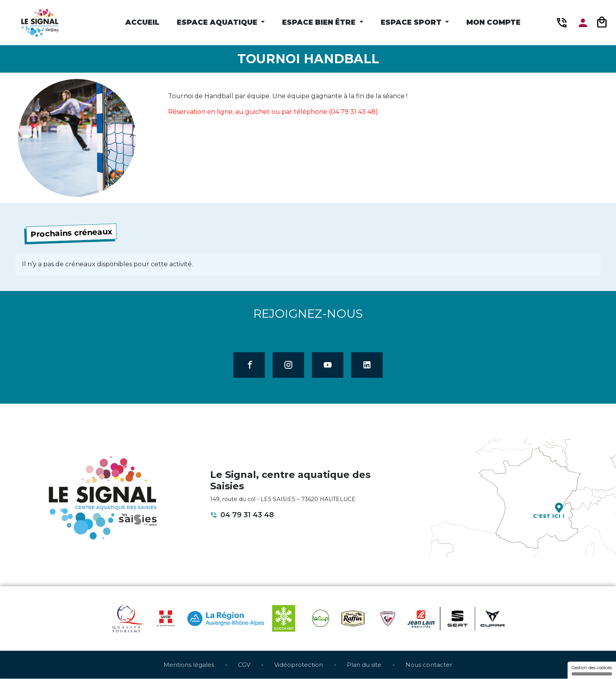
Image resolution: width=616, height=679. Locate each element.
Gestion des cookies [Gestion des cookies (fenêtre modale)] (592, 670)
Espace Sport (412, 22)
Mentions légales (189, 665)
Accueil (142, 22)
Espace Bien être (320, 22)
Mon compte (493, 22)
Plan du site (364, 665)
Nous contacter (429, 665)
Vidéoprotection (299, 665)
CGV (244, 665)
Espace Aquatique (218, 22)
